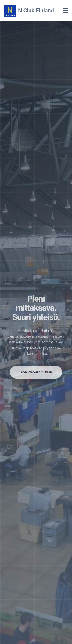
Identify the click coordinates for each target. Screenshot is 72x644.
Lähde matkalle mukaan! (36, 373)
